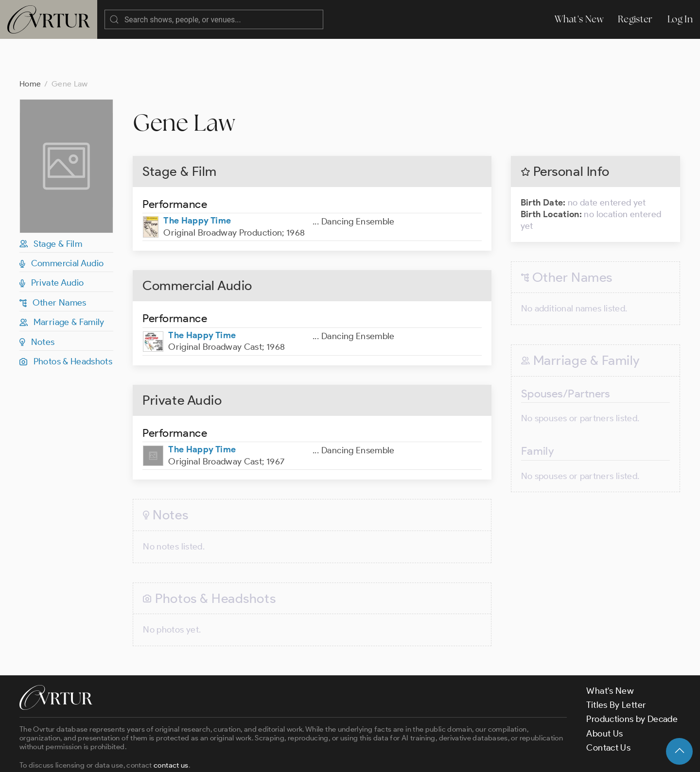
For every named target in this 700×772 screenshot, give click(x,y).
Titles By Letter (616, 666)
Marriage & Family (62, 283)
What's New (579, 19)
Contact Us (608, 709)
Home (30, 45)
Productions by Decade (632, 680)
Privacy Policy (248, 756)
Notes (37, 303)
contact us (171, 726)
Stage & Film (51, 205)
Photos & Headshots (66, 323)
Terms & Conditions (176, 756)
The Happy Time (197, 182)
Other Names (53, 264)
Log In (680, 19)
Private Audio (52, 244)
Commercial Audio (62, 224)
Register (635, 19)
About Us (604, 695)
